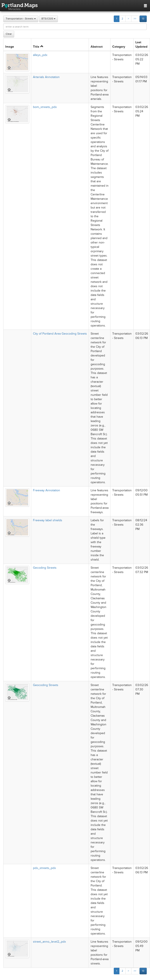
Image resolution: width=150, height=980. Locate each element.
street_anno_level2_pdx (49, 942)
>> (135, 19)
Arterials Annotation (46, 77)
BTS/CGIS (48, 19)
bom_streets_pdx (45, 107)
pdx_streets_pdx (44, 868)
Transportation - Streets (21, 19)
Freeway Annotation (47, 490)
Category (119, 47)
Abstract (97, 47)
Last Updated (141, 44)
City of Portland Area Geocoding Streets (60, 334)
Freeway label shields (48, 520)
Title (38, 47)
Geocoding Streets (46, 685)
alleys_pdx (40, 55)
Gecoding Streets (45, 568)
